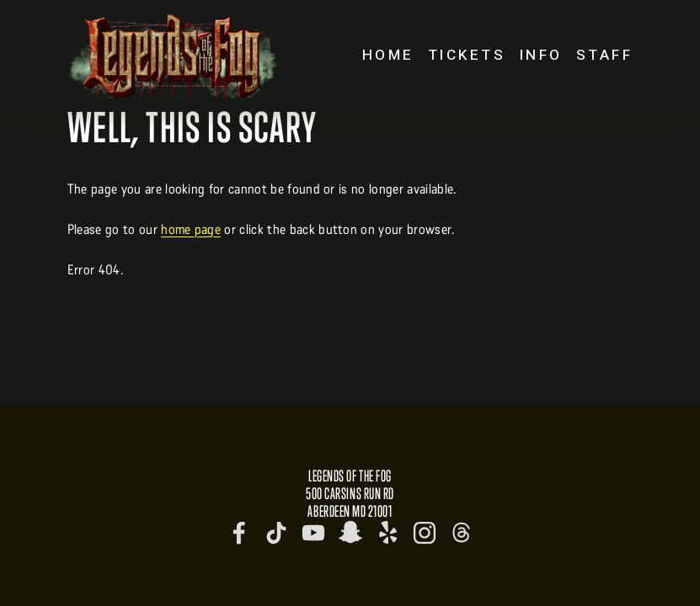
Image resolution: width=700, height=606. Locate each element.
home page (191, 229)
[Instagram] (425, 533)
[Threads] (462, 533)
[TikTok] (276, 533)
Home (388, 55)
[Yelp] (387, 533)
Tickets (467, 55)
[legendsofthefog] (350, 533)
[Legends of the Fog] (239, 533)
